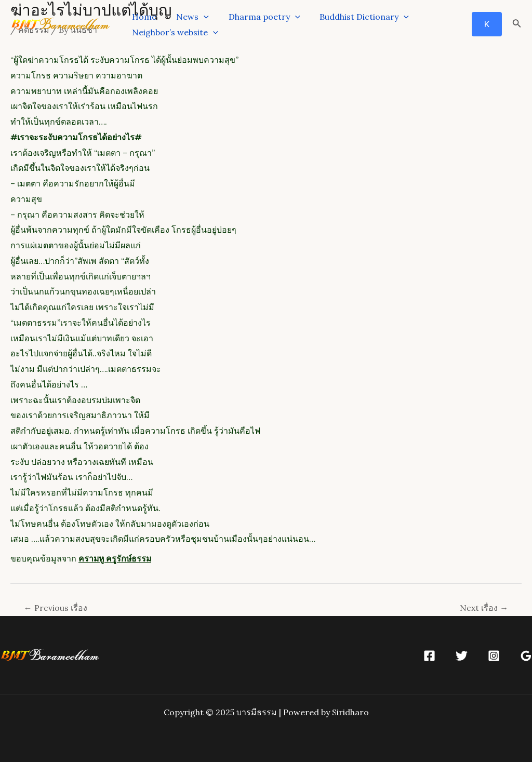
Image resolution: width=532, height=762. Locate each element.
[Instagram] (494, 656)
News (188, 17)
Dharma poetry (257, 17)
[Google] (526, 656)
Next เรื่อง (484, 608)
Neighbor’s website (174, 32)
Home (143, 17)
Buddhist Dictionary (353, 17)
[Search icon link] (517, 24)
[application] (199, 17)
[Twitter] (462, 656)
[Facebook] (429, 656)
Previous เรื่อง (56, 608)
